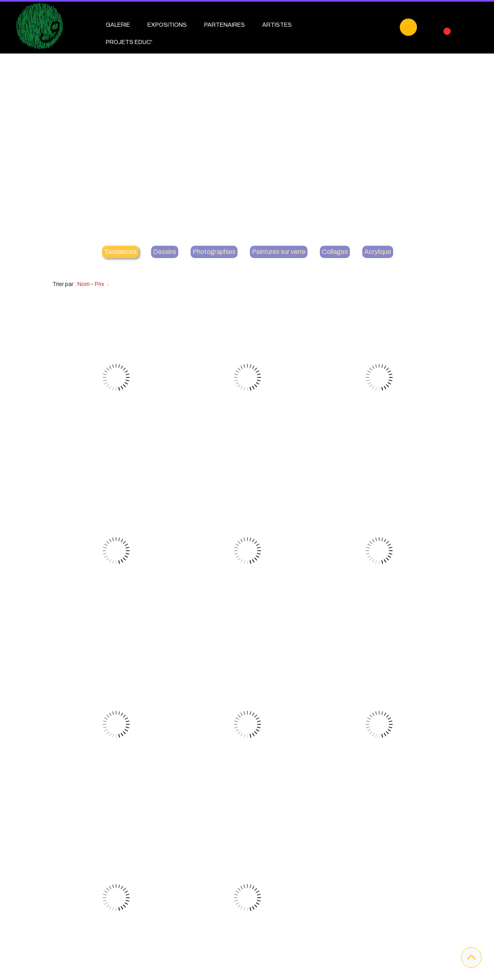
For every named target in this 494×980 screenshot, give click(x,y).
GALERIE (118, 25)
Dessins (165, 252)
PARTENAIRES (225, 25)
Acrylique (378, 252)
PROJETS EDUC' (129, 42)
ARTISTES (277, 25)
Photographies (214, 252)
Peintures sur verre (279, 252)
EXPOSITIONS (167, 25)
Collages (335, 252)
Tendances (120, 252)
